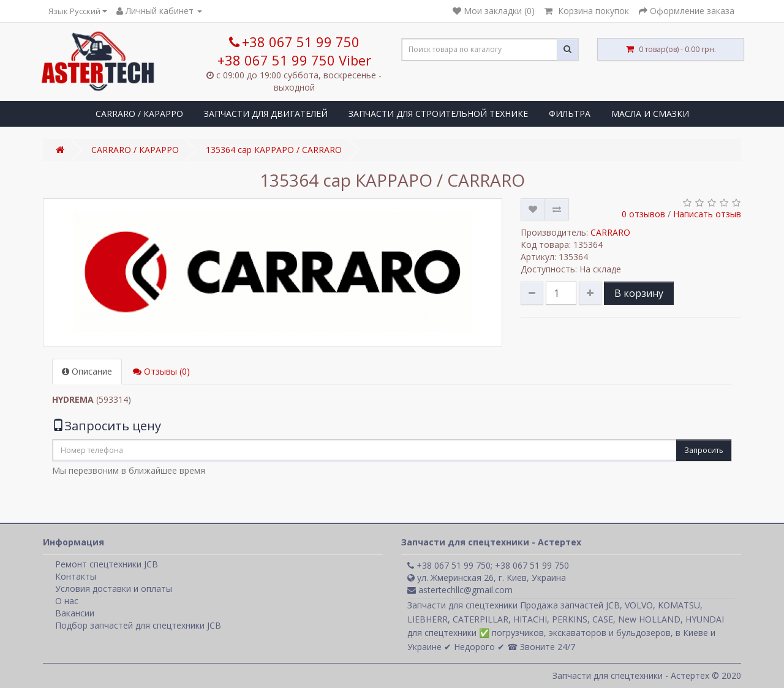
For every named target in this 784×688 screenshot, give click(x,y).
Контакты (76, 576)
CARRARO (610, 232)
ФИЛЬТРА (570, 114)
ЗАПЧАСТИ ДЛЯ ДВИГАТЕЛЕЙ (266, 114)
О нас (67, 601)
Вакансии (75, 613)
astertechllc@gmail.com (460, 590)
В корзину (639, 293)
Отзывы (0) (161, 371)
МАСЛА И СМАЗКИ (650, 114)
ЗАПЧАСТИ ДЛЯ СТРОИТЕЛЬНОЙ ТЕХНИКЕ (438, 114)
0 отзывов (643, 214)
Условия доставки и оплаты (114, 589)
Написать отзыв (707, 214)
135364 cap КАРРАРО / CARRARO (274, 150)
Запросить (704, 450)
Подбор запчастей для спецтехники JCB (138, 625)
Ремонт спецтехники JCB (107, 564)
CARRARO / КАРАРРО (139, 114)
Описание (87, 371)
